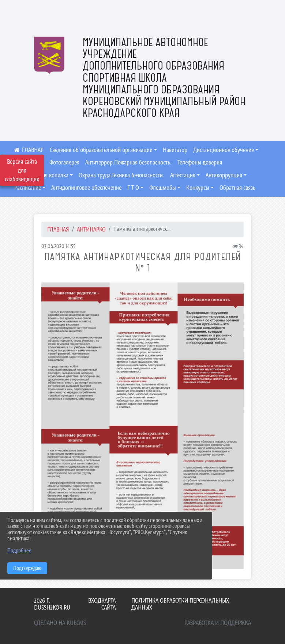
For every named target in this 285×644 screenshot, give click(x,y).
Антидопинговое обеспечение (86, 188)
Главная (58, 229)
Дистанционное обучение (224, 150)
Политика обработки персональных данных (180, 604)
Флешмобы (163, 188)
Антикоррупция (224, 175)
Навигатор (175, 150)
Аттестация (183, 175)
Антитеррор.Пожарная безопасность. (128, 162)
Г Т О (133, 188)
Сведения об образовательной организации (101, 150)
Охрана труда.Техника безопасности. (121, 175)
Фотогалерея (64, 162)
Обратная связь (237, 188)
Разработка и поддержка (218, 623)
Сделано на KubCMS (60, 623)
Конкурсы (198, 188)
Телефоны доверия (200, 162)
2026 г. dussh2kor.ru (52, 604)
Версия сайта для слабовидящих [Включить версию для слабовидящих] (22, 170)
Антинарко (91, 229)
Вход (95, 600)
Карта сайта (108, 604)
